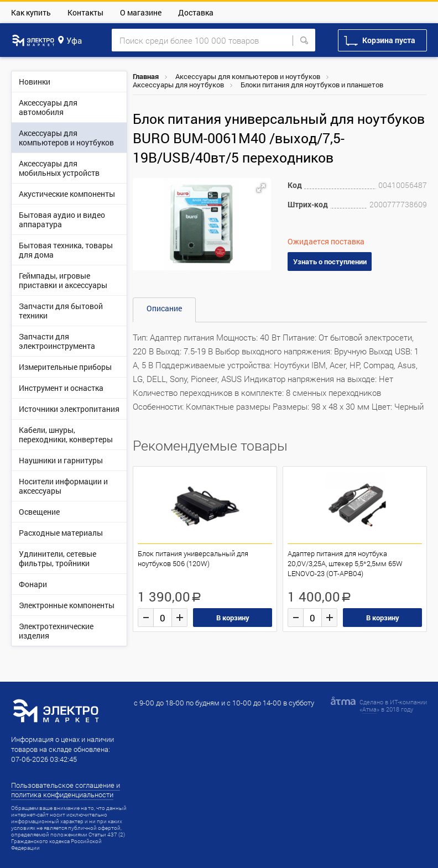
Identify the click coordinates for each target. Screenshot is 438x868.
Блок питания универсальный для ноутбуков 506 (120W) (193, 558)
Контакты (85, 12)
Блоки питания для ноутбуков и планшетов (312, 85)
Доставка (196, 12)
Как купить (31, 12)
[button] (261, 188)
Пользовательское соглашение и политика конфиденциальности (66, 790)
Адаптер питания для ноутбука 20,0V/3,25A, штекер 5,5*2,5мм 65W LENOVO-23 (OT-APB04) (345, 563)
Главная (146, 76)
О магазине (141, 12)
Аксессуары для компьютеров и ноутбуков (248, 76)
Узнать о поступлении (330, 262)
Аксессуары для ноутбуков (178, 85)
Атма (369, 709)
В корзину (233, 618)
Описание (164, 308)
